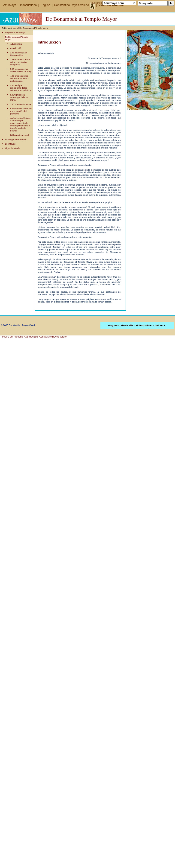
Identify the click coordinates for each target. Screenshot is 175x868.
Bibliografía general (20, 135)
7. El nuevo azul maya (21, 104)
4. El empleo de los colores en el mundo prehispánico (20, 78)
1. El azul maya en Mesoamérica (19, 54)
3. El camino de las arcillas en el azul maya (21, 70)
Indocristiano (28, 5)
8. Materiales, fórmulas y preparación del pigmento (21, 111)
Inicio (15, 28)
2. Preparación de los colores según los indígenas (20, 62)
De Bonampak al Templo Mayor (34, 28)
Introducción (16, 48)
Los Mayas (10, 144)
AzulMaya (10, 5)
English (45, 5)
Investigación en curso (16, 139)
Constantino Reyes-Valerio (74, 5)
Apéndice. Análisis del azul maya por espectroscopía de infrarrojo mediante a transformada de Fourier (21, 124)
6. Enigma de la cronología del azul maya (19, 97)
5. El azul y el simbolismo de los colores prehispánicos (21, 88)
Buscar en (97, 3)
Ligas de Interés (13, 148)
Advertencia (16, 44)
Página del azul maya (15, 33)
